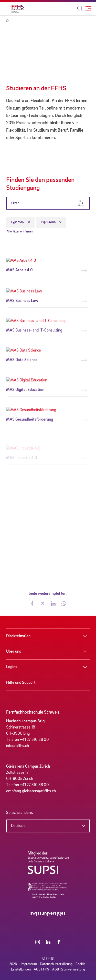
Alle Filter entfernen (20, 232)
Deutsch (18, 826)
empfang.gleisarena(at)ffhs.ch (31, 791)
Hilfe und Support (21, 683)
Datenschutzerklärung (56, 964)
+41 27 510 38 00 (34, 740)
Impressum (29, 964)
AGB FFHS (41, 969)
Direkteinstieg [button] (18, 636)
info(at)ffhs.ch (18, 746)
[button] (32, 604)
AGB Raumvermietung (69, 969)
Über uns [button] (14, 652)
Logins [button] (12, 667)
